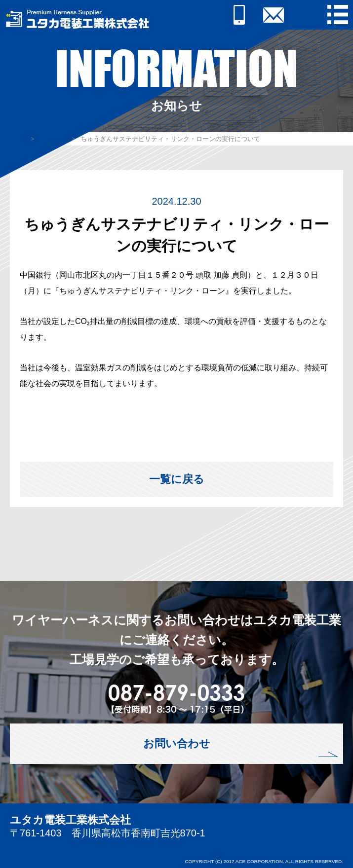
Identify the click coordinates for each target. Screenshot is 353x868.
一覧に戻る (177, 479)
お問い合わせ (177, 743)
